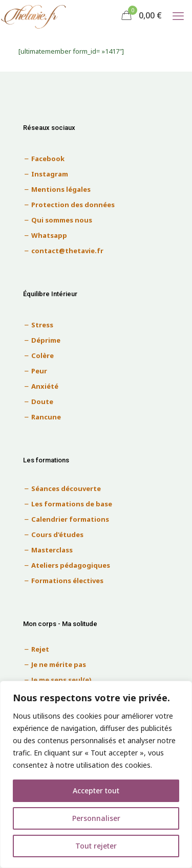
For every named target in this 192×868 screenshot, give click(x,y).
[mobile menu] (178, 15)
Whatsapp (49, 235)
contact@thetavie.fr (67, 251)
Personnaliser (96, 818)
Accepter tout (96, 791)
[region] (96, 774)
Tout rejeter (96, 846)
